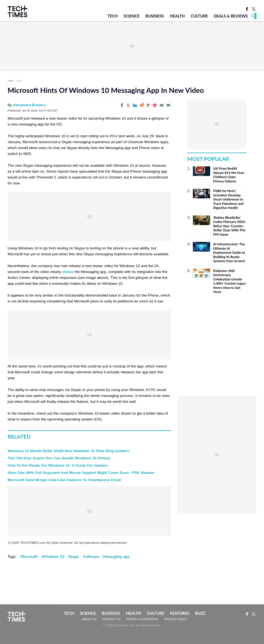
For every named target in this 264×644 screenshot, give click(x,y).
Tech (112, 16)
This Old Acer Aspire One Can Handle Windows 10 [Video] (59, 458)
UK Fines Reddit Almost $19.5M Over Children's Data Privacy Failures (229, 175)
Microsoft (29, 556)
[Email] (161, 105)
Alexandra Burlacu (29, 105)
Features (179, 613)
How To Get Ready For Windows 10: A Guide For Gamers (58, 465)
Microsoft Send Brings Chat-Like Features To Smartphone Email (64, 480)
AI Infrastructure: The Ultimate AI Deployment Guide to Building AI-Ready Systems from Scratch (229, 252)
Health (177, 16)
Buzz (200, 613)
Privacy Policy (176, 619)
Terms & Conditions (142, 619)
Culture (199, 16)
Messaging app (116, 556)
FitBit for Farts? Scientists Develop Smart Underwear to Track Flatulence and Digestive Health (228, 199)
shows (68, 272)
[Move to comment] (168, 105)
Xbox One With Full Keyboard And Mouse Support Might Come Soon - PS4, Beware (81, 473)
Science (132, 16)
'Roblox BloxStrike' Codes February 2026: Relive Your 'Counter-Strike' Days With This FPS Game (230, 226)
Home (11, 81)
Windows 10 (53, 556)
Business (155, 16)
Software (91, 556)
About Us (89, 619)
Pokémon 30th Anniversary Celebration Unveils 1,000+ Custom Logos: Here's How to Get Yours (230, 281)
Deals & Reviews (231, 16)
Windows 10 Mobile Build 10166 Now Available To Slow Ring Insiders (68, 451)
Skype (74, 556)
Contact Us (111, 619)
